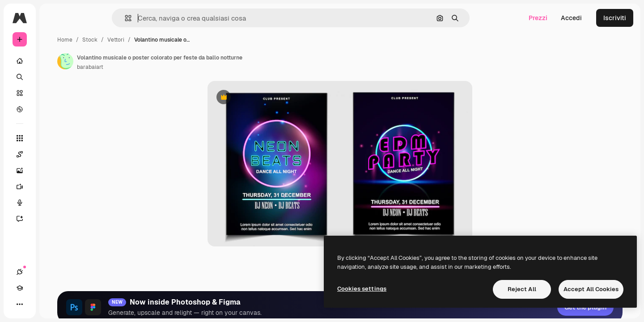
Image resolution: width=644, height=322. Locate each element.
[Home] (54, 61)
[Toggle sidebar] (88, 18)
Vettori (184, 40)
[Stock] (54, 93)
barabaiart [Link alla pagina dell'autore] (158, 67)
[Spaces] (54, 154)
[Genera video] (54, 186)
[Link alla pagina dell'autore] (133, 61)
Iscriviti (615, 18)
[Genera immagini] (54, 170)
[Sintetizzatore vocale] (54, 203)
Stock (158, 40)
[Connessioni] (20, 304)
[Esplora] (54, 109)
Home (133, 40)
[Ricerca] (54, 77)
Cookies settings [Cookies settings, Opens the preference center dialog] (362, 289)
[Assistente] (54, 219)
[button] (159, 18)
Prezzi (538, 18)
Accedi (571, 18)
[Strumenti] (54, 138)
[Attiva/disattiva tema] (52, 304)
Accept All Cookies (591, 289)
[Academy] (36, 304)
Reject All (522, 289)
